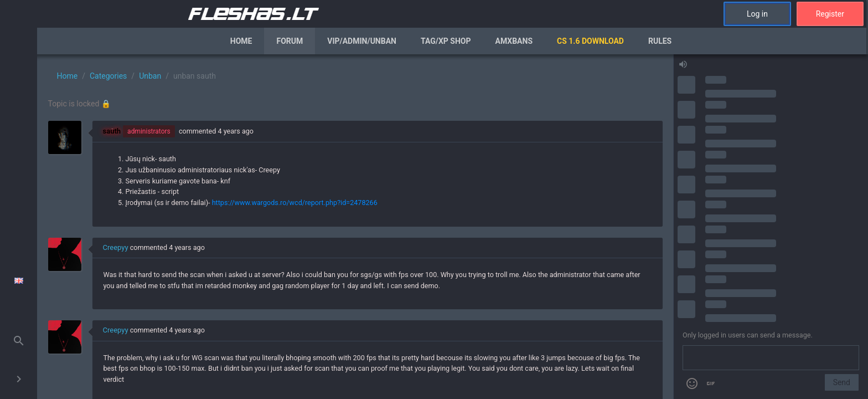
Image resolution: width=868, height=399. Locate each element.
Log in (757, 14)
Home (241, 41)
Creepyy (116, 247)
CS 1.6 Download (590, 41)
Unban (150, 76)
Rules (660, 41)
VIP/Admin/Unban (362, 41)
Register (830, 14)
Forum (290, 41)
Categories (108, 76)
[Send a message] (771, 358)
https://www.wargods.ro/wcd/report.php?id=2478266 (295, 203)
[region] (355, 227)
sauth (112, 131)
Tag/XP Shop (446, 41)
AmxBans (514, 41)
